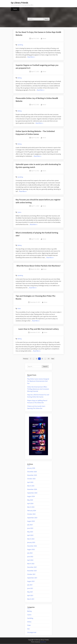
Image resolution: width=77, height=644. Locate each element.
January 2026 (31, 468)
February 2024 (32, 511)
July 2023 (30, 525)
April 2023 (30, 535)
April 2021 (30, 596)
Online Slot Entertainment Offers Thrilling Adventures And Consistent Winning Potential (38, 389)
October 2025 (31, 479)
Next (53, 359)
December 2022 (32, 546)
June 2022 (30, 557)
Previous (25, 359)
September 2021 (32, 578)
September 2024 (32, 493)
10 (49, 359)
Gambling (20, 45)
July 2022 (30, 553)
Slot (28, 629)
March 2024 (31, 507)
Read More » (31, 57)
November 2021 (32, 571)
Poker (19, 309)
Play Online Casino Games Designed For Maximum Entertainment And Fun (38, 381)
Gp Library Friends (19, 3)
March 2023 (31, 539)
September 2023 (32, 518)
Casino (15, 9)
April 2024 (30, 504)
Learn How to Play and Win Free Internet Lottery (39, 329)
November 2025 (32, 475)
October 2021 (31, 574)
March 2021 (31, 599)
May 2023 (30, 532)
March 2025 (31, 486)
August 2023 (31, 521)
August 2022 (31, 550)
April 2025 (30, 482)
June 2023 (30, 528)
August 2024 (31, 497)
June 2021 (30, 589)
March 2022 (31, 564)
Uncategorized (32, 632)
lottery (29, 622)
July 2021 (30, 585)
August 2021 (31, 581)
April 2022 (30, 560)
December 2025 (32, 472)
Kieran (44, 38)
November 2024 (32, 489)
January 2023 (31, 542)
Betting (20, 78)
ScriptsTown (43, 642)
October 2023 (31, 514)
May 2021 (30, 592)
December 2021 (32, 567)
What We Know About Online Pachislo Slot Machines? (39, 266)
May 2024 (30, 500)
